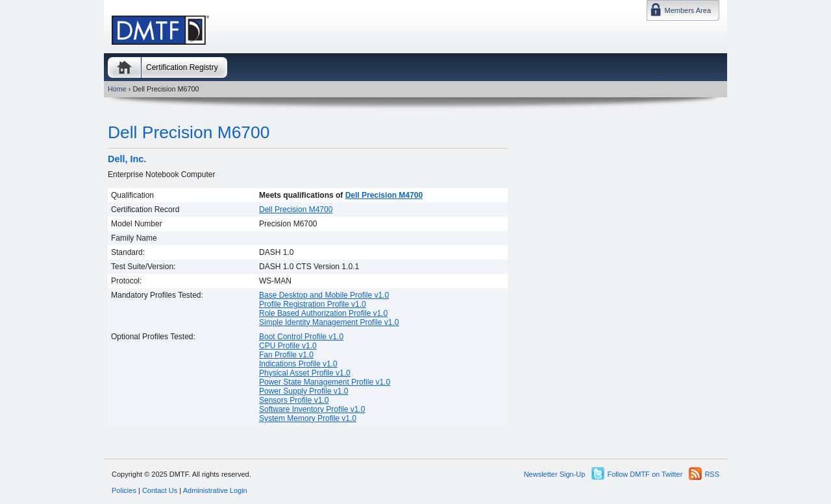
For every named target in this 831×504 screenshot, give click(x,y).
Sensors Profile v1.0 (294, 400)
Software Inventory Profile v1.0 (312, 409)
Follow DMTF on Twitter (645, 474)
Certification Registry (182, 67)
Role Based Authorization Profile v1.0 (323, 313)
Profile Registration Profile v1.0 (313, 304)
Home (124, 67)
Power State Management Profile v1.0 (325, 382)
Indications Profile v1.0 (298, 364)
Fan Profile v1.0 (286, 355)
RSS (712, 474)
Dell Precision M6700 (189, 132)
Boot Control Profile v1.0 (301, 337)
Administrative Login (215, 490)
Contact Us (160, 490)
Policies (124, 490)
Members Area (688, 10)
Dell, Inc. (127, 159)
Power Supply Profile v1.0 (304, 391)
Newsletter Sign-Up (555, 474)
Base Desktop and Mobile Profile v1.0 (324, 295)
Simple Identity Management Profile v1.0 (329, 322)
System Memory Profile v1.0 (308, 418)
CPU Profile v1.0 (288, 346)
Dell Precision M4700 (384, 195)
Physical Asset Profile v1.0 (305, 373)
